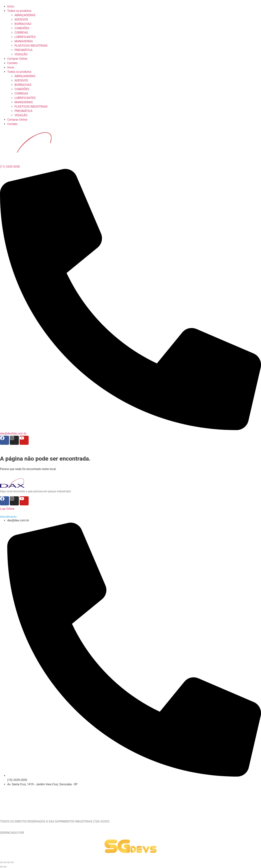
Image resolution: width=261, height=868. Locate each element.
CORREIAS (21, 94)
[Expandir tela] (5, 862)
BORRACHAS (23, 85)
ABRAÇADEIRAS (25, 76)
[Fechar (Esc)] (12, 862)
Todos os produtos (19, 72)
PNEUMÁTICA (23, 111)
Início (11, 67)
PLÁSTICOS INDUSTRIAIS (31, 107)
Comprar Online (17, 120)
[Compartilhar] (9, 862)
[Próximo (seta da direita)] (5, 867)
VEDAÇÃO (21, 115)
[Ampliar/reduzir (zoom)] (1, 862)
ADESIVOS (21, 80)
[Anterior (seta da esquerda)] (1, 867)
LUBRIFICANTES (25, 98)
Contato (12, 124)
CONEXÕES (22, 89)
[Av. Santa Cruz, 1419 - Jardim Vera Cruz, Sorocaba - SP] (130, 800)
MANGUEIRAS (24, 102)
